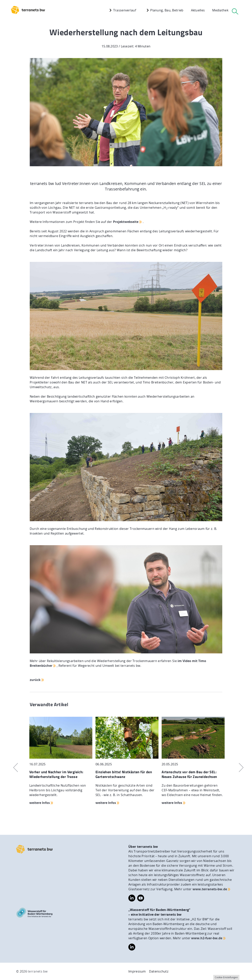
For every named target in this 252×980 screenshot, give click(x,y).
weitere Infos (40, 803)
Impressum (137, 971)
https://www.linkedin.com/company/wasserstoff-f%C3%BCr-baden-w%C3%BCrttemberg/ (132, 947)
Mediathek (220, 10)
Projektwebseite (126, 222)
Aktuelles (198, 10)
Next (239, 767)
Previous (13, 767)
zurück (35, 680)
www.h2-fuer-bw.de (207, 938)
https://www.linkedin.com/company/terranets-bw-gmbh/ (132, 898)
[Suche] (235, 11)
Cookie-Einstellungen (226, 977)
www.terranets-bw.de (210, 889)
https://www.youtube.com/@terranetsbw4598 (141, 897)
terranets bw (38, 971)
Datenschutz (159, 971)
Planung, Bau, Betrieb (164, 10)
